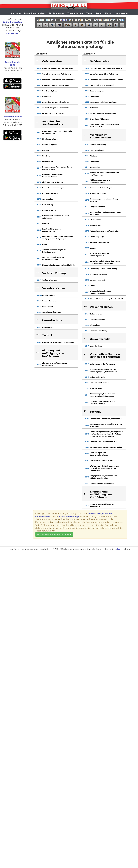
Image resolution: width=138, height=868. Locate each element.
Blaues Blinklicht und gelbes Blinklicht (59, 265)
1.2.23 (39, 230)
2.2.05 (87, 161)
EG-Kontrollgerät (97, 388)
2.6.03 (87, 377)
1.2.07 (39, 168)
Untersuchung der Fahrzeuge (102, 364)
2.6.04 (87, 383)
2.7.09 (87, 477)
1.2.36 (39, 251)
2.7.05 (87, 447)
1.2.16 (39, 199)
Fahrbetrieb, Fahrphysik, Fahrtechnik (58, 342)
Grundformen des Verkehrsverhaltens (58, 68)
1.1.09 (39, 108)
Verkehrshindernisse (99, 280)
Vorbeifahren (48, 161)
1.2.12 (39, 193)
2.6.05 (87, 388)
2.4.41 (87, 320)
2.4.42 (87, 325)
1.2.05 (39, 156)
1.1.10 (39, 113)
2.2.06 (87, 167)
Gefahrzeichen (48, 295)
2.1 (85, 61)
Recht (99, 13)
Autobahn (94, 108)
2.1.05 (87, 91)
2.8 (85, 494)
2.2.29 (87, 269)
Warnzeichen (48, 199)
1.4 (38, 288)
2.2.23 (87, 255)
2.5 (85, 338)
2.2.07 (87, 174)
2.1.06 (87, 96)
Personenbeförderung (99, 242)
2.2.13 (87, 200)
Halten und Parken (50, 193)
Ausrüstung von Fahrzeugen (102, 483)
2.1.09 (87, 113)
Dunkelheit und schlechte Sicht (56, 85)
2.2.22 (87, 248)
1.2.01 (39, 132)
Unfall (45, 244)
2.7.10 (87, 483)
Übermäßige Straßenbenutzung (103, 269)
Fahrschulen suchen (35, 13)
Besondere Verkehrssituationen (56, 102)
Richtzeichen (48, 306)
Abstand (46, 150)
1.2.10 (39, 182)
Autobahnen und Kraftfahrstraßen (104, 231)
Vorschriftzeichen (50, 301)
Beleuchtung (48, 205)
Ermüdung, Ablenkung (100, 119)
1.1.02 (39, 74)
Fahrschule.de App (69, 517)
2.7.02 (87, 425)
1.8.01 (39, 364)
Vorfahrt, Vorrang (50, 280)
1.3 (37, 272)
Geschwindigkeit (49, 91)
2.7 (85, 411)
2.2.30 (87, 274)
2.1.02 (87, 74)
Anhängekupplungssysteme (102, 460)
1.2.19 (39, 210)
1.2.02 (39, 139)
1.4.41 (39, 301)
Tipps (89, 13)
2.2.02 (87, 145)
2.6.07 (87, 402)
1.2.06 (39, 161)
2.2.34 (87, 286)
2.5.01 (87, 346)
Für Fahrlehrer (56, 13)
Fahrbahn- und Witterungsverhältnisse (59, 80)
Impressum (122, 13)
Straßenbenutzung (50, 139)
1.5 (37, 320)
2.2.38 (87, 299)
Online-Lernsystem (12, 22)
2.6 (85, 355)
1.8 (38, 353)
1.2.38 (39, 265)
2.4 (85, 306)
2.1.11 (87, 126)
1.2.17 (39, 205)
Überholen (47, 96)
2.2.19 (87, 237)
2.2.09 (87, 181)
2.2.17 (87, 225)
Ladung (45, 224)
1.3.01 (39, 280)
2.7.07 (87, 460)
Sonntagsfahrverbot (98, 274)
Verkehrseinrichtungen (52, 312)
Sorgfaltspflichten (97, 207)
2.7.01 (87, 419)
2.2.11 (87, 188)
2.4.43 (87, 331)
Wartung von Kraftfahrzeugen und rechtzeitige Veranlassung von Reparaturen (105, 468)
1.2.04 (39, 150)
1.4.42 (39, 307)
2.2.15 (87, 213)
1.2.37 (39, 258)
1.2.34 (39, 244)
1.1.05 (39, 91)
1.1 (37, 61)
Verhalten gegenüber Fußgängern (57, 74)
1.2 (37, 122)
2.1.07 (87, 102)
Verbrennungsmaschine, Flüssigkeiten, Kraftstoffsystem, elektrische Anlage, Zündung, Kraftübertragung (106, 434)
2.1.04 (87, 85)
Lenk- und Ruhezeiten (99, 383)
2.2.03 (87, 150)
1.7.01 (39, 342)
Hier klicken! (12, 33)
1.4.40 (39, 295)
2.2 (85, 135)
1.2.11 (39, 188)
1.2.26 (39, 238)
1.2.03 (39, 145)
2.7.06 (87, 454)
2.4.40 (87, 314)
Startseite (15, 13)
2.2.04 (87, 156)
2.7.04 (87, 442)
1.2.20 (39, 217)
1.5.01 (39, 327)
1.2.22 (39, 223)
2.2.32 (87, 280)
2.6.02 (87, 371)
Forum (109, 13)
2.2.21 (87, 242)
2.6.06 (87, 395)
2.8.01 (87, 505)
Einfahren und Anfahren (52, 182)
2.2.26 (87, 262)
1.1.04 (39, 85)
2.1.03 (87, 79)
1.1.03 (39, 79)
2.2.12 (87, 193)
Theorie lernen (75, 13)
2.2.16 (87, 220)
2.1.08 (87, 108)
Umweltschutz (48, 327)
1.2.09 (39, 176)
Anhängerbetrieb (97, 377)
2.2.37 (87, 292)
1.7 (37, 335)
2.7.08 (87, 468)
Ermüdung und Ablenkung (54, 113)
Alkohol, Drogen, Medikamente (55, 108)
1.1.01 (39, 68)
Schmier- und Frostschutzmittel (103, 442)
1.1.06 (39, 96)
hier (119, 549)
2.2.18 (87, 231)
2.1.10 (87, 119)
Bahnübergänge (49, 210)
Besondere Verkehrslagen (53, 188)
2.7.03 (87, 434)
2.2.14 (87, 207)
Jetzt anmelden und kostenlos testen (54, 534)
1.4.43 (39, 312)
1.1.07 (39, 102)
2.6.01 (87, 364)
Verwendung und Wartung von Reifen (106, 447)
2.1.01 (87, 68)
